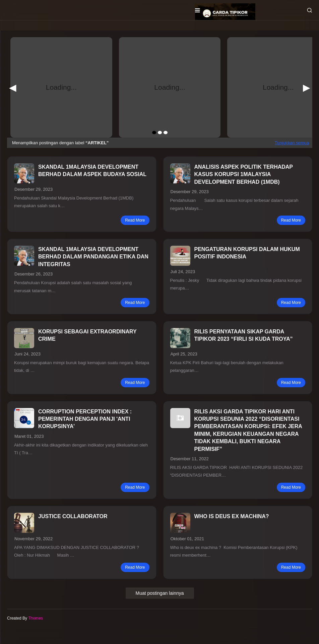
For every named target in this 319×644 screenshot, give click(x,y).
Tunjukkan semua (292, 143)
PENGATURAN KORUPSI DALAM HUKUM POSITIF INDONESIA (247, 253)
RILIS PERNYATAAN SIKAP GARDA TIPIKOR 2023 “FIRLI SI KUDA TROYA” (244, 335)
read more (135, 220)
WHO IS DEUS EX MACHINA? (232, 516)
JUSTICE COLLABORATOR (73, 516)
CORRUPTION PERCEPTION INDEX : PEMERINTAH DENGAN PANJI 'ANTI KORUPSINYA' (85, 419)
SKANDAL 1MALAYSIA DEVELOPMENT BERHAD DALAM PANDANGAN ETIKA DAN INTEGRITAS (93, 257)
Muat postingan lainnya (160, 593)
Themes (35, 618)
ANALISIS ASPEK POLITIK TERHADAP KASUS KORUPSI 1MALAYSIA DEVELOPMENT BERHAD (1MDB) (244, 174)
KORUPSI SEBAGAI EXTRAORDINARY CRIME (87, 335)
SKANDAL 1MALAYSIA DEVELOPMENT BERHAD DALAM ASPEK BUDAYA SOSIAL (92, 171)
